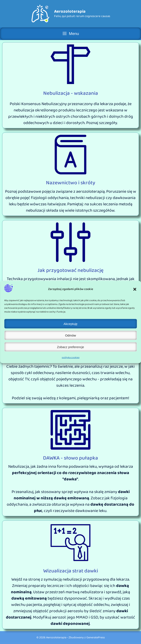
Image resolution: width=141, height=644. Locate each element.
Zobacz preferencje (70, 347)
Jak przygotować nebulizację (70, 270)
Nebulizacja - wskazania (71, 93)
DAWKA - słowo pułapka (70, 458)
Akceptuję (71, 324)
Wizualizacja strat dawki (71, 571)
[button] (135, 289)
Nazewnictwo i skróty (71, 183)
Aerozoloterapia (70, 11)
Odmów (71, 335)
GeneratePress (96, 637)
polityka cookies (71, 357)
